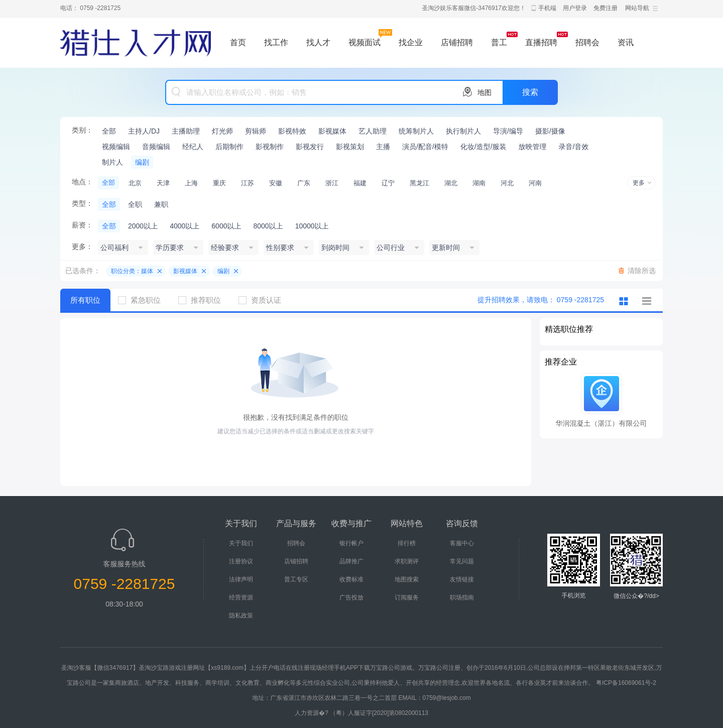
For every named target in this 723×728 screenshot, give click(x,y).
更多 (639, 183)
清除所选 (642, 271)
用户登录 (575, 8)
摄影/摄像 (550, 131)
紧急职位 (143, 300)
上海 (191, 183)
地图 (485, 92)
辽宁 (388, 183)
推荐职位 (203, 300)
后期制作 (229, 147)
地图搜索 (407, 579)
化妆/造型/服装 (484, 147)
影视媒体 (332, 131)
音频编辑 (156, 147)
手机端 (547, 8)
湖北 (451, 183)
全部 (109, 131)
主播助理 (186, 131)
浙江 (332, 183)
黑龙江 (419, 183)
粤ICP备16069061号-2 (626, 683)
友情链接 (462, 579)
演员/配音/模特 (425, 147)
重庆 (219, 183)
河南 (535, 183)
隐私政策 (241, 616)
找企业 (411, 42)
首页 (238, 42)
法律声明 (241, 579)
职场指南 (462, 597)
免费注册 (606, 8)
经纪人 (193, 147)
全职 (135, 204)
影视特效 (292, 131)
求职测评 (407, 561)
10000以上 (312, 226)
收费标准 (351, 579)
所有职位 (85, 300)
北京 (135, 183)
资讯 (626, 42)
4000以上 (185, 226)
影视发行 (310, 147)
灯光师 (222, 131)
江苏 (248, 183)
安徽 (276, 183)
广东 (304, 183)
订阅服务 (407, 597)
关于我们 (241, 543)
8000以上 (268, 226)
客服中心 (462, 543)
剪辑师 (256, 131)
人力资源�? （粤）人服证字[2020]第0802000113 (361, 713)
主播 (383, 147)
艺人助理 (373, 131)
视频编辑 (116, 147)
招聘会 (587, 42)
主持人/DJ (144, 131)
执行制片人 (463, 131)
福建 (360, 183)
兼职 (161, 204)
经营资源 (241, 597)
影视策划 (350, 147)
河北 (507, 183)
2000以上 (143, 226)
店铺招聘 (457, 42)
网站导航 (637, 8)
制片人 (112, 162)
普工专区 (296, 579)
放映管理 (533, 147)
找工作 (276, 42)
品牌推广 (351, 561)
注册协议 (241, 561)
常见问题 (462, 561)
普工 (499, 42)
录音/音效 (574, 147)
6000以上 (226, 226)
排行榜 (407, 543)
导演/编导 (508, 131)
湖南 (479, 183)
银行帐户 (351, 543)
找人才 (318, 42)
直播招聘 (541, 42)
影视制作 (270, 147)
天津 (163, 183)
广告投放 (351, 597)
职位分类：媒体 (132, 271)
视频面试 (365, 42)
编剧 (142, 162)
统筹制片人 (416, 131)
